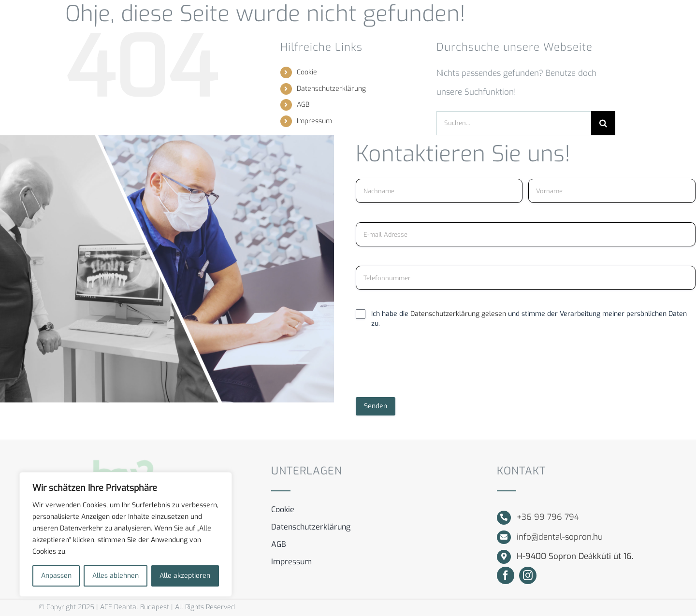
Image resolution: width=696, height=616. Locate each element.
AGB (303, 105)
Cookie (307, 72)
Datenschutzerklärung (331, 89)
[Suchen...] (514, 123)
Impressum (314, 121)
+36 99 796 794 (548, 517)
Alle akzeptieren (185, 576)
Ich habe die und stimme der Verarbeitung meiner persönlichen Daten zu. (529, 319)
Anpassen (56, 576)
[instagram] (528, 575)
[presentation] (429, 367)
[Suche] (603, 123)
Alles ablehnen (116, 576)
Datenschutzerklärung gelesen (459, 314)
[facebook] (506, 575)
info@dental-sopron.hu (560, 537)
